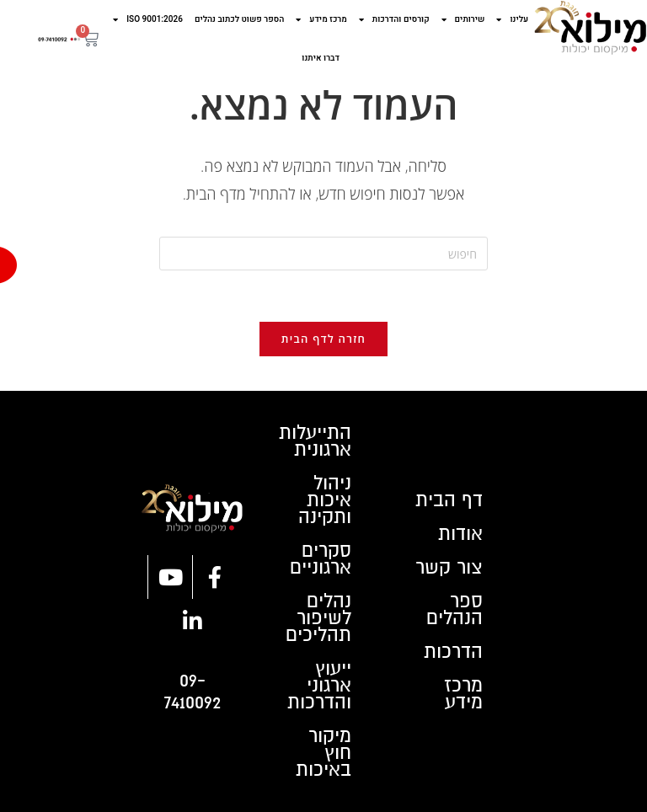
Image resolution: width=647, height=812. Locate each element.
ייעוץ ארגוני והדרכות (319, 686)
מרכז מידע (321, 19)
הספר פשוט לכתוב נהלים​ (239, 19)
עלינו (512, 19)
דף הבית (449, 500)
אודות (460, 534)
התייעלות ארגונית (315, 441)
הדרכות (453, 652)
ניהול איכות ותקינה (325, 500)
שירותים (463, 19)
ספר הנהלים (455, 610)
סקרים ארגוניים (321, 559)
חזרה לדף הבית (323, 339)
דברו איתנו (321, 58)
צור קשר (449, 568)
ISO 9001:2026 (148, 19)
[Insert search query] (323, 254)
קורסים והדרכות (394, 19)
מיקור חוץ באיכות (323, 753)
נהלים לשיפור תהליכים (318, 618)
